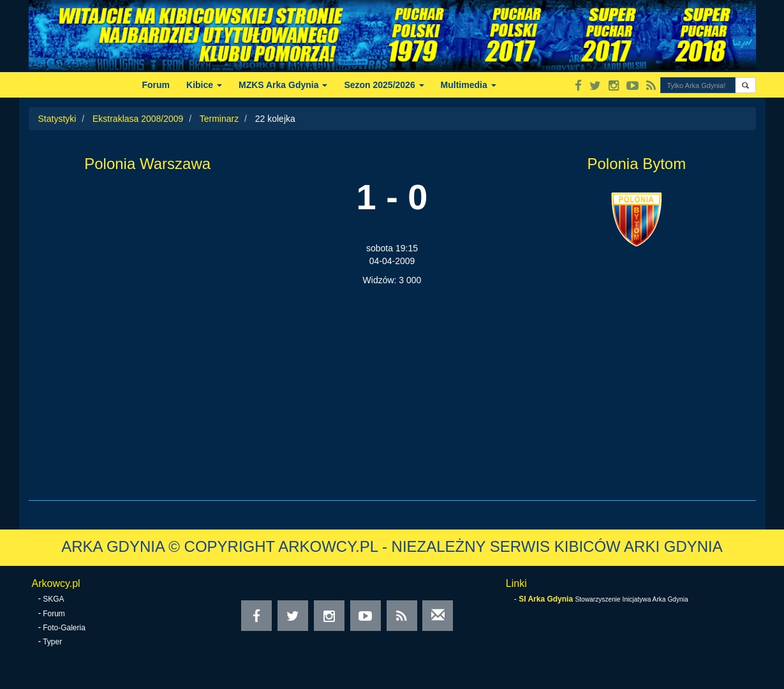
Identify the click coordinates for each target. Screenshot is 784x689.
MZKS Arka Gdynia (283, 85)
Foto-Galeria (64, 628)
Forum (156, 85)
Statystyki (57, 119)
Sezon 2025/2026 (384, 85)
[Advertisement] (392, 382)
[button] (745, 85)
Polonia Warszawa (147, 164)
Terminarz (219, 119)
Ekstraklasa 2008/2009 (138, 119)
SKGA (53, 599)
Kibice (204, 85)
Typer (52, 642)
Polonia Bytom (636, 164)
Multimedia (469, 85)
